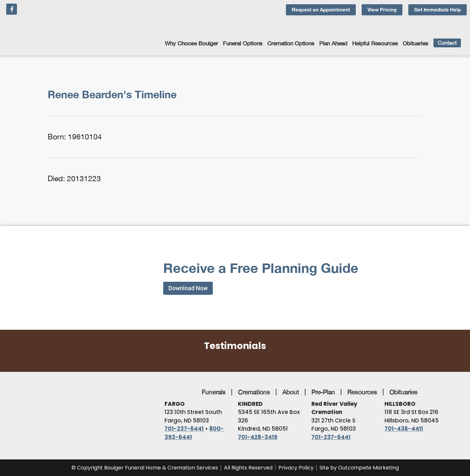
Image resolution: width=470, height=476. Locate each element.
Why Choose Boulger (191, 43)
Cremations (254, 392)
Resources (362, 392)
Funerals (214, 392)
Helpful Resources (375, 43)
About (291, 392)
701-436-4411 (404, 429)
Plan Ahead (333, 43)
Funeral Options (243, 43)
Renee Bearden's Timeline (112, 94)
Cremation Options (291, 43)
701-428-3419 (258, 437)
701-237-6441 (184, 429)
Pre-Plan (323, 392)
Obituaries (415, 43)
